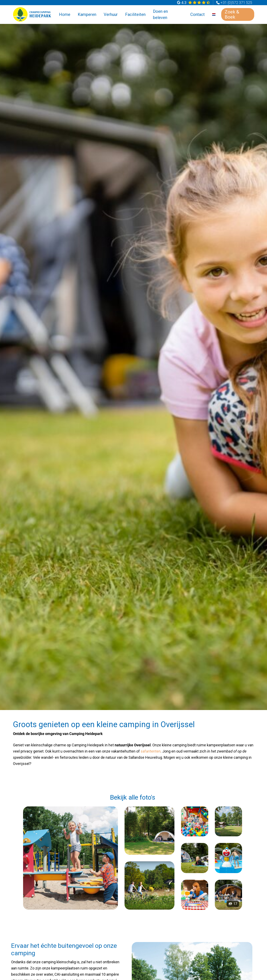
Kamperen (87, 14)
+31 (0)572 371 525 (236, 3)
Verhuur (111, 14)
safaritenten (151, 751)
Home (65, 14)
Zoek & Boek (232, 14)
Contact (198, 14)
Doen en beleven (160, 14)
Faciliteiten (135, 14)
